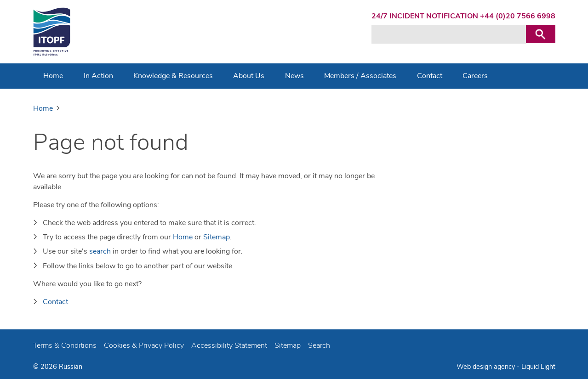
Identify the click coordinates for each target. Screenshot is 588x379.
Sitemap (217, 237)
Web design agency (487, 367)
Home (183, 237)
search (100, 251)
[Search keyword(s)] (449, 34)
